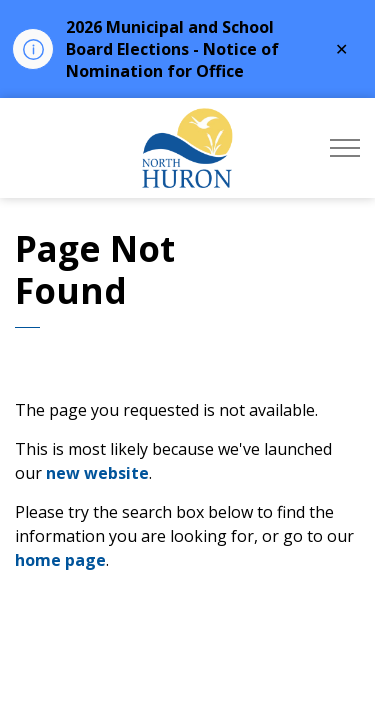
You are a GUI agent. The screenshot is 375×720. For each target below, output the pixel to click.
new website (97, 473)
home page (60, 560)
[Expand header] (345, 148)
